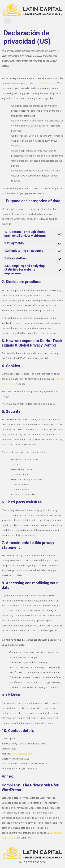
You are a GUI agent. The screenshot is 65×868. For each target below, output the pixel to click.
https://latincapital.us (45, 83)
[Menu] (7, 21)
